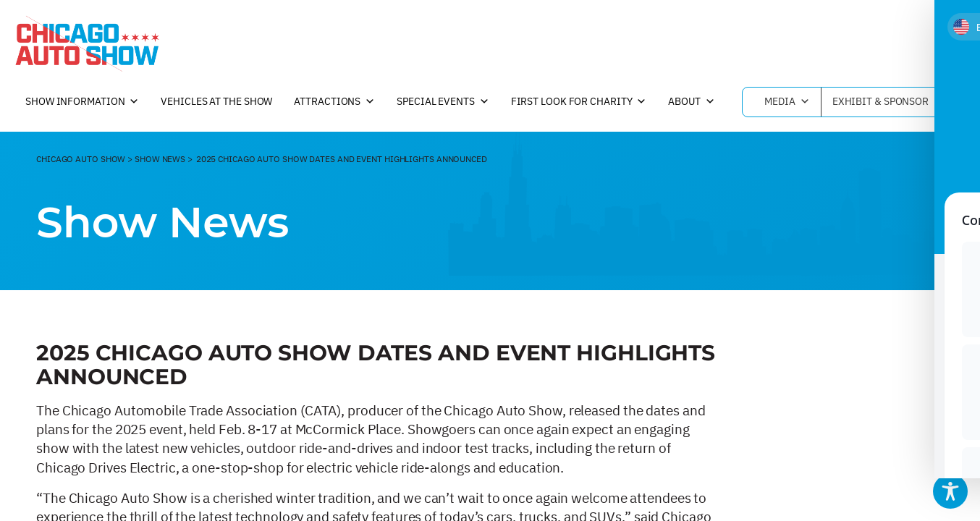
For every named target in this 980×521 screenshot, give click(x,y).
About (691, 102)
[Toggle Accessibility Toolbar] (950, 491)
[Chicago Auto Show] (87, 43)
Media (787, 102)
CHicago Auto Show (81, 159)
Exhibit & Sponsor (888, 102)
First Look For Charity (579, 102)
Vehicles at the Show (216, 101)
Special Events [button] (443, 102)
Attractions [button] (334, 102)
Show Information (82, 102)
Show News (160, 159)
